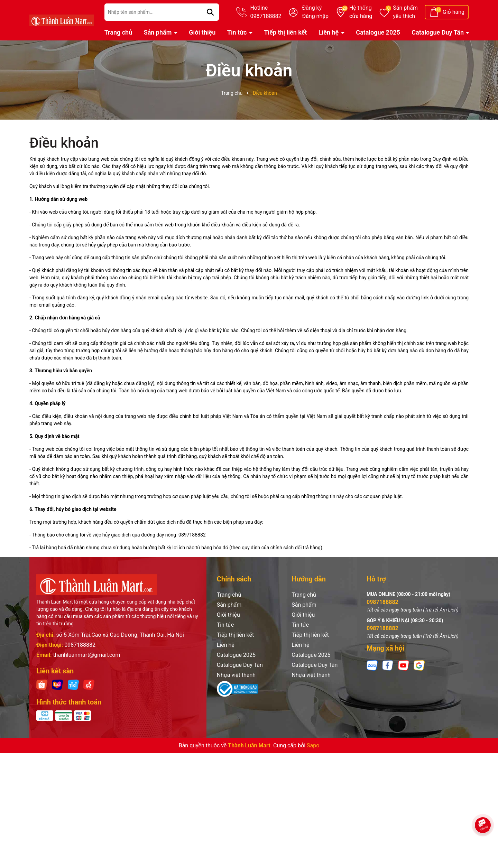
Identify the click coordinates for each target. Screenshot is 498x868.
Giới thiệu (202, 32)
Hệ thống (361, 12)
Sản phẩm (405, 12)
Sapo (313, 745)
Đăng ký (312, 8)
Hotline (266, 12)
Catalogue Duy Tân (438, 32)
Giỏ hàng (454, 12)
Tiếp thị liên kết (285, 32)
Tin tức (238, 32)
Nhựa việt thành (236, 675)
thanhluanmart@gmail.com (86, 655)
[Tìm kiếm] (210, 12)
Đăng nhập (315, 16)
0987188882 (80, 645)
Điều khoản (64, 143)
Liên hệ (329, 32)
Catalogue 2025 (378, 32)
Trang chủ (118, 32)
